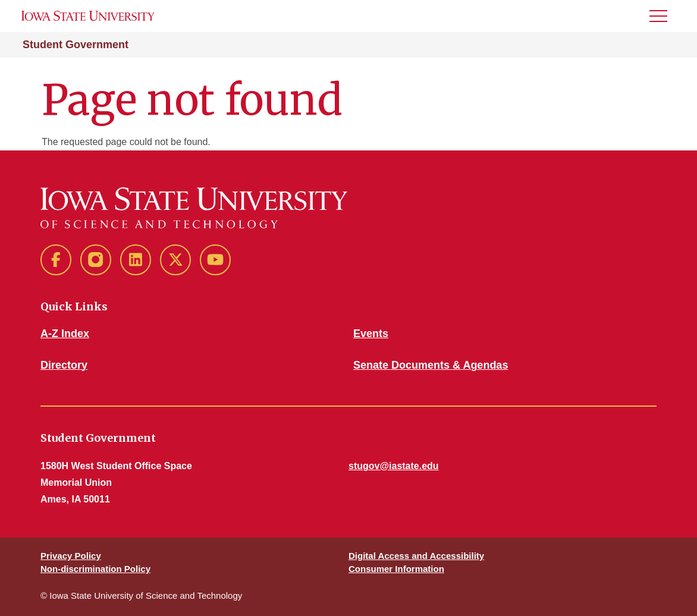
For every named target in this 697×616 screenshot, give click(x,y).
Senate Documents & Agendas (431, 365)
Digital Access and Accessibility (416, 556)
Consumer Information (396, 569)
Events (371, 334)
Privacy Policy (71, 556)
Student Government (76, 45)
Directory (64, 365)
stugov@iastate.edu (394, 466)
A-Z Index (65, 334)
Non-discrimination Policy (95, 569)
